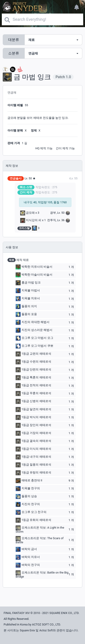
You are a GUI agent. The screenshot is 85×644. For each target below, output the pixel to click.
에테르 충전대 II (29, 481)
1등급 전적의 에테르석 (33, 386)
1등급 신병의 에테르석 (33, 401)
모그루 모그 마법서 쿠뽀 (34, 346)
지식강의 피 (31, 220)
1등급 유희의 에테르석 (33, 520)
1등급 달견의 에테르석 (33, 410)
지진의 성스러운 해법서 (34, 330)
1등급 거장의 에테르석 (33, 433)
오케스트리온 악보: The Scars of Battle (40, 540)
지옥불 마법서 (28, 291)
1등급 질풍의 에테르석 (33, 465)
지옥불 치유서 (28, 299)
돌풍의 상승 (26, 496)
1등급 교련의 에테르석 (33, 354)
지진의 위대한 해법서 (33, 322)
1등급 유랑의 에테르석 (33, 473)
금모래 (27, 213)
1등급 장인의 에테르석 (33, 425)
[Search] (42, 19)
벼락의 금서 (26, 549)
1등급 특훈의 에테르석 (33, 378)
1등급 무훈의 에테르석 (33, 393)
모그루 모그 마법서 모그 (34, 338)
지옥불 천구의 (28, 489)
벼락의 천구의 (28, 565)
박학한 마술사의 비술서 (34, 275)
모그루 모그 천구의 (31, 512)
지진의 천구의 (28, 504)
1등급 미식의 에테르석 (33, 449)
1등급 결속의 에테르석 (33, 441)
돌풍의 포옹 (26, 314)
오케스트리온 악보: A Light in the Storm (40, 529)
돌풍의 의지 (26, 307)
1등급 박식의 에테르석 (33, 417)
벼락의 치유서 (28, 557)
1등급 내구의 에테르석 (33, 457)
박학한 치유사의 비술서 (34, 267)
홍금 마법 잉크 (28, 283)
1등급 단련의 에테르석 (33, 370)
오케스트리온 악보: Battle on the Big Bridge (42, 574)
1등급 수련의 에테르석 (33, 362)
